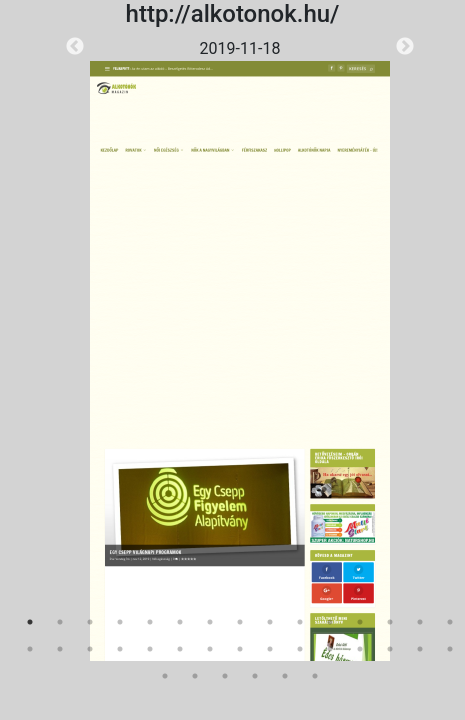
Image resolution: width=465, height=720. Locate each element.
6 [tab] (180, 622)
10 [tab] (300, 622)
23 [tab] (240, 649)
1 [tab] (30, 622)
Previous (75, 47)
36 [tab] (315, 676)
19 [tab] (120, 649)
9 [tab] (270, 622)
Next (405, 47)
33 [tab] (225, 676)
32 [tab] (195, 676)
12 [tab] (360, 622)
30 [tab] (450, 649)
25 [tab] (300, 649)
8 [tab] (240, 622)
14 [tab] (420, 622)
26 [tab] (330, 649)
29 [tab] (420, 649)
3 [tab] (90, 622)
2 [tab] (60, 622)
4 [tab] (120, 622)
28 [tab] (390, 649)
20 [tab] (150, 649)
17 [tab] (60, 649)
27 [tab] (360, 649)
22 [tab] (210, 649)
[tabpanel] (240, 349)
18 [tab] (90, 649)
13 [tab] (390, 622)
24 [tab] (270, 649)
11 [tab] (330, 622)
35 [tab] (285, 676)
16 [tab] (30, 649)
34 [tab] (255, 676)
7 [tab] (210, 622)
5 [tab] (150, 622)
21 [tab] (180, 649)
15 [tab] (450, 622)
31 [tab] (165, 676)
